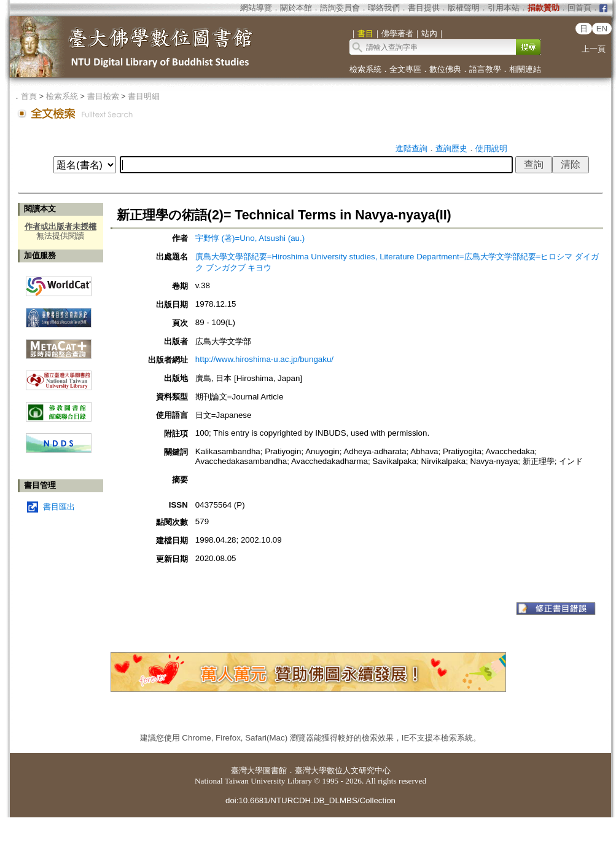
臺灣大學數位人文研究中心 (343, 770)
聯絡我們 (384, 8)
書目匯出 (59, 507)
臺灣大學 (247, 770)
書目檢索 (103, 96)
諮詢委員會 (340, 8)
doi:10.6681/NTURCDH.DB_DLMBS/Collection (310, 800)
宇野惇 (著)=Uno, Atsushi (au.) (250, 238)
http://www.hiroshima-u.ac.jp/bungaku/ (264, 359)
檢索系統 (365, 69)
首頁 (29, 96)
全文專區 (405, 69)
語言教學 (485, 69)
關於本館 (296, 8)
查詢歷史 (451, 148)
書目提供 (424, 8)
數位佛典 (445, 69)
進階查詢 (411, 148)
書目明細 (144, 96)
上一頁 (594, 49)
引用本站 (504, 8)
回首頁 (579, 8)
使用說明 (491, 148)
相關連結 (525, 69)
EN (602, 29)
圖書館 (275, 770)
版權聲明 (464, 8)
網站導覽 (256, 8)
